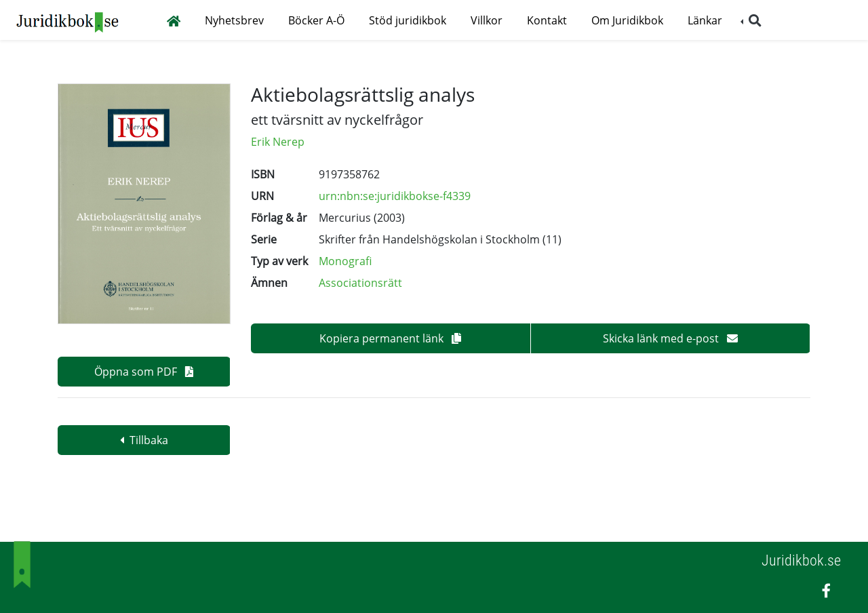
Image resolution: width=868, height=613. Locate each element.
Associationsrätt (360, 283)
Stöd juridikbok (408, 20)
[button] (751, 21)
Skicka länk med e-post (670, 338)
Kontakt (547, 20)
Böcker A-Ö (316, 20)
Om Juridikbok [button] (627, 20)
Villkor (487, 20)
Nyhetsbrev (234, 20)
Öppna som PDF (144, 372)
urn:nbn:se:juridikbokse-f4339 (395, 196)
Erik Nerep (278, 142)
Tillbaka (144, 440)
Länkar (705, 20)
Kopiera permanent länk (390, 338)
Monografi (345, 261)
